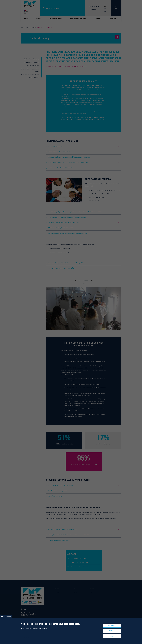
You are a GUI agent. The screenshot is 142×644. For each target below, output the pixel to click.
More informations (25, 637)
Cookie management (6, 616)
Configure (112, 631)
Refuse (112, 636)
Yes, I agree (112, 625)
